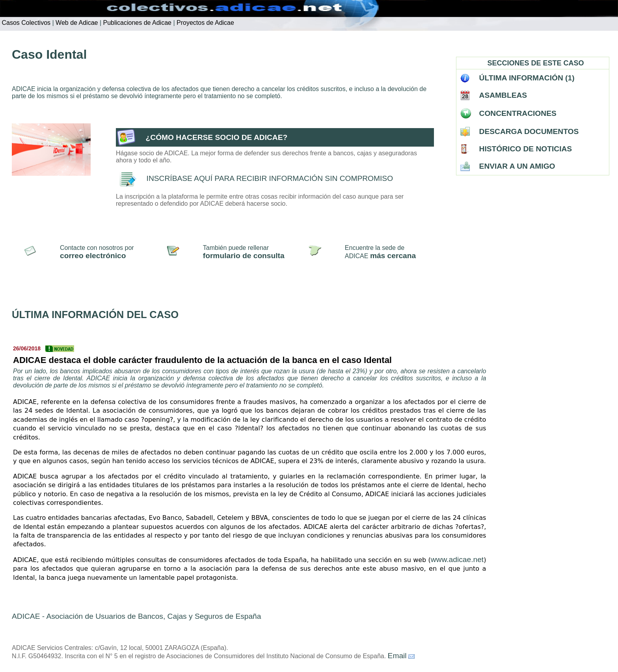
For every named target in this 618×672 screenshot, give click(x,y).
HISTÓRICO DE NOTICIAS (526, 149)
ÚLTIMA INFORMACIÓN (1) (527, 78)
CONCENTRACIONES (518, 113)
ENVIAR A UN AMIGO (517, 166)
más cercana (393, 256)
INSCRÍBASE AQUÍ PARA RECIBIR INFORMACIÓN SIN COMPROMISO (270, 178)
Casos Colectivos (25, 23)
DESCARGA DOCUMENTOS (529, 131)
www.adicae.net (457, 559)
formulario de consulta (244, 256)
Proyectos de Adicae (205, 23)
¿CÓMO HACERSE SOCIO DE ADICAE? (217, 137)
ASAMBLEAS (503, 95)
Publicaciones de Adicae (136, 23)
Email (397, 656)
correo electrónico (93, 256)
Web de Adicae (76, 23)
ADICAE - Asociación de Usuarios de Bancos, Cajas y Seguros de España (136, 616)
